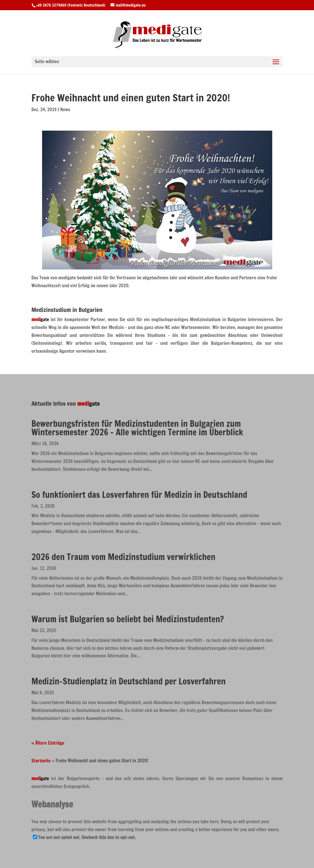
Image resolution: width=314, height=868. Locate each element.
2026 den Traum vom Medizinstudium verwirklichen (123, 557)
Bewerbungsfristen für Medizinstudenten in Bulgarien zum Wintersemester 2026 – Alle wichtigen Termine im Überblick (137, 428)
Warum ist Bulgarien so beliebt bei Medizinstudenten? (128, 619)
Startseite (41, 761)
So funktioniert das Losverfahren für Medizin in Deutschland (139, 495)
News (65, 110)
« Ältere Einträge (48, 743)
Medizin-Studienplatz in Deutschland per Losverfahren (129, 681)
